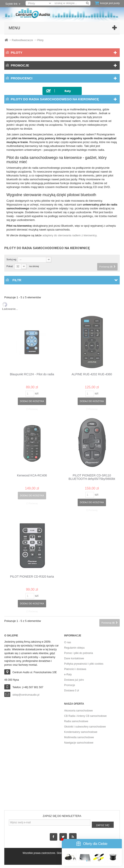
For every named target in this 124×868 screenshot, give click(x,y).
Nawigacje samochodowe (79, 743)
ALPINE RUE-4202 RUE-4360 (92, 374)
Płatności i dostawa (75, 669)
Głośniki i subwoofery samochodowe (85, 727)
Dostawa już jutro (74, 680)
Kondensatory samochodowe (81, 732)
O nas (68, 642)
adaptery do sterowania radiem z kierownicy (70, 235)
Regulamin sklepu (74, 648)
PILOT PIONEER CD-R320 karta (32, 577)
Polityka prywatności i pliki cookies (84, 664)
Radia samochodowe (76, 721)
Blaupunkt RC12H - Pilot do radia (32, 374)
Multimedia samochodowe (79, 737)
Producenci (22, 78)
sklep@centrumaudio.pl (26, 695)
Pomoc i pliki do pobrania (79, 653)
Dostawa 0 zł (72, 691)
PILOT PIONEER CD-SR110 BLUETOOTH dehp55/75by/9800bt (92, 477)
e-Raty (68, 674)
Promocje (20, 65)
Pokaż (10, 266)
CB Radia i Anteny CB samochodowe (85, 716)
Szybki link (13, 4)
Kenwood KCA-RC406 (32, 475)
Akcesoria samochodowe (78, 711)
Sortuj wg (11, 259)
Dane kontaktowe (74, 658)
